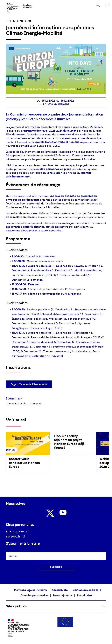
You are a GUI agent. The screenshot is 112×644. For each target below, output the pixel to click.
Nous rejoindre (63, 596)
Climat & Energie (16, 404)
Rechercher (98, 5)
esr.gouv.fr (14, 537)
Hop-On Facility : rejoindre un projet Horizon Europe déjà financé (69, 442)
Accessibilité (60, 590)
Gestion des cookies (85, 590)
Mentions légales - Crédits (30, 590)
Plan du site (84, 596)
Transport (35, 404)
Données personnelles (34, 596)
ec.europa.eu (16, 531)
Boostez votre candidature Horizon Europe (24, 463)
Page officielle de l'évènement (29, 384)
